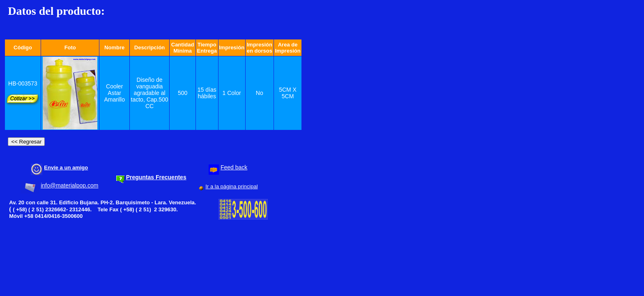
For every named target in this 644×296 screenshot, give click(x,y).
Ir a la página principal (231, 186)
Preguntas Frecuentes (156, 177)
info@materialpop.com (69, 185)
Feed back (234, 167)
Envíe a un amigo (66, 168)
